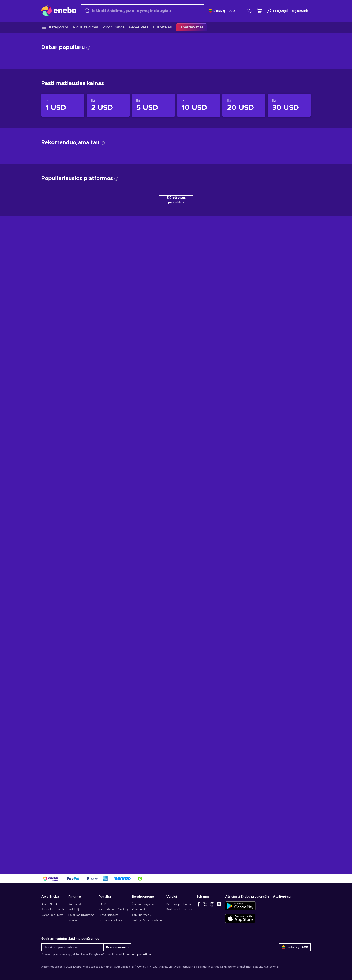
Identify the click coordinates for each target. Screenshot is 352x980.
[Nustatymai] (222, 11)
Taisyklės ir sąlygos (208, 967)
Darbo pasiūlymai (53, 915)
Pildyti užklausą (109, 915)
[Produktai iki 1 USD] (63, 105)
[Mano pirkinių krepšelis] (260, 11)
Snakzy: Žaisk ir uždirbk (147, 920)
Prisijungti (277, 11)
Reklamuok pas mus (179, 910)
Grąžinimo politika (110, 920)
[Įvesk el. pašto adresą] (73, 947)
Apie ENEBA (49, 904)
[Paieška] (142, 11)
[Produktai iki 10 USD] (199, 105)
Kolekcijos (75, 910)
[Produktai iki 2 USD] (108, 105)
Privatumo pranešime (137, 954)
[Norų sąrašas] (250, 11)
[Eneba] (59, 11)
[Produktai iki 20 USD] (244, 105)
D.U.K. (102, 904)
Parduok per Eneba (179, 904)
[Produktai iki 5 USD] (153, 105)
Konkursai (138, 910)
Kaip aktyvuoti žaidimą (113, 910)
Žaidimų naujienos (144, 904)
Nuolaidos (75, 920)
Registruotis (300, 11)
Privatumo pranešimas (237, 967)
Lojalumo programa (81, 915)
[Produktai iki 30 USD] (289, 105)
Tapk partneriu (141, 915)
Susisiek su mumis (53, 910)
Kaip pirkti (75, 904)
